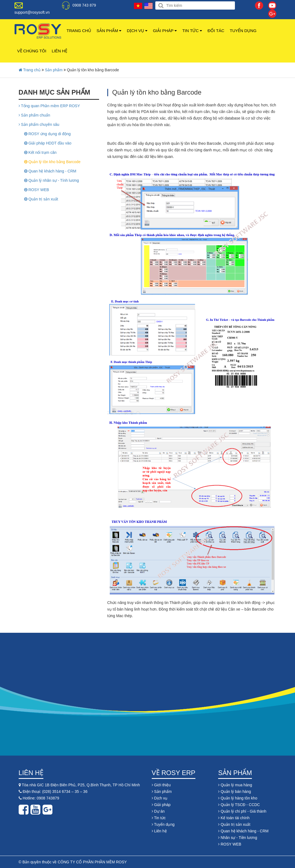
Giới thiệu (161, 785)
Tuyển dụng (243, 31)
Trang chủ (79, 31)
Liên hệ (60, 51)
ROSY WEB (37, 190)
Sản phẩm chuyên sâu (39, 124)
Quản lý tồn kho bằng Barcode (52, 162)
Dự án (158, 811)
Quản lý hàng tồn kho (238, 798)
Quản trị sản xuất (41, 199)
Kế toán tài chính (234, 818)
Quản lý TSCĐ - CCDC (239, 805)
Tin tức (192, 31)
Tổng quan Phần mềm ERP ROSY (49, 106)
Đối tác (216, 31)
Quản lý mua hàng (235, 785)
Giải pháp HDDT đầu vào (48, 143)
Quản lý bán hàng (235, 792)
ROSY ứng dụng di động (47, 134)
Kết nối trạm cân (40, 152)
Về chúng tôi (32, 51)
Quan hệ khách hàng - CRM (50, 171)
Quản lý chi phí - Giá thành (242, 811)
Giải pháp (165, 31)
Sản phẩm (109, 31)
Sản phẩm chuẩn (34, 115)
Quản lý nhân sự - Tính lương (52, 180)
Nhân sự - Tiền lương (238, 838)
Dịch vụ (137, 31)
